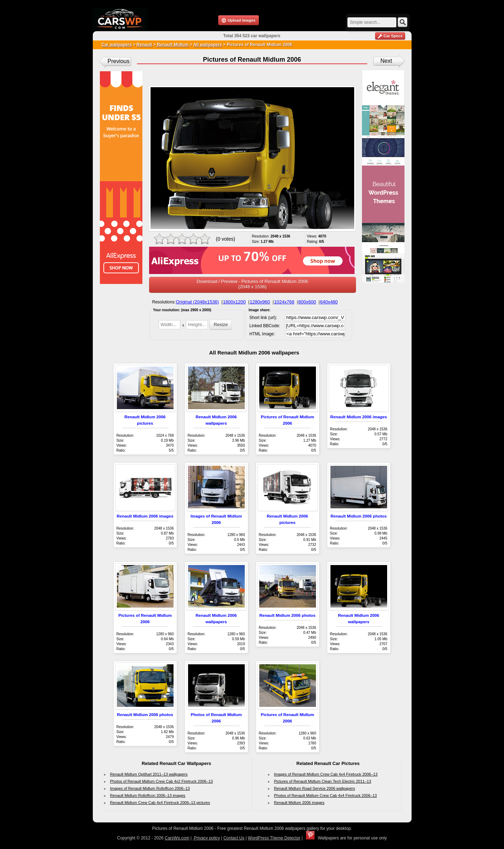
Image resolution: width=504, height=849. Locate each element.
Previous (119, 61)
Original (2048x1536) (197, 302)
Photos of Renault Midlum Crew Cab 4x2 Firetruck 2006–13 (162, 781)
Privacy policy (206, 838)
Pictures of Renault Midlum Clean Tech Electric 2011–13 (323, 781)
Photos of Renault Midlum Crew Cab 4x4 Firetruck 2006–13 (325, 795)
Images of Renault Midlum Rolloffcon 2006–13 (150, 788)
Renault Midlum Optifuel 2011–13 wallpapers (149, 774)
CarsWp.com (177, 838)
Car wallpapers (117, 45)
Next (386, 61)
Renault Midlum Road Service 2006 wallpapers (315, 788)
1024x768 (284, 302)
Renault (145, 45)
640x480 (329, 302)
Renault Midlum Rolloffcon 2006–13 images (148, 795)
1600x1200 (234, 302)
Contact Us (234, 838)
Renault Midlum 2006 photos (358, 516)
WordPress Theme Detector (274, 838)
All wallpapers (208, 45)
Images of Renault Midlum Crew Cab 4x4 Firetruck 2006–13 (326, 774)
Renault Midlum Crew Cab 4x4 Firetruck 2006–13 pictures (160, 803)
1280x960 (260, 302)
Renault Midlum (172, 45)
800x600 (307, 302)
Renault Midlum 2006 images (359, 417)
